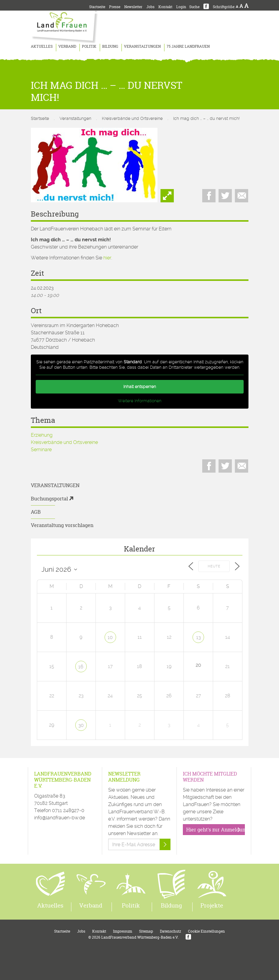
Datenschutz (170, 931)
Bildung (110, 46)
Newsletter (133, 7)
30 (81, 725)
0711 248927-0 (68, 810)
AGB (36, 512)
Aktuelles (42, 46)
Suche (194, 7)
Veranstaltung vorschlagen (62, 525)
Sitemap (146, 931)
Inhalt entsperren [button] (140, 387)
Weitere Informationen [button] (140, 401)
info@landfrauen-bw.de (60, 818)
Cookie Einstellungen (206, 931)
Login (181, 7)
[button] (13, 967)
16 (81, 667)
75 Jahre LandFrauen (188, 46)
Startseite (97, 7)
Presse (115, 7)
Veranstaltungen (142, 46)
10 (110, 637)
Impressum (123, 931)
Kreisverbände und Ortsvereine (132, 118)
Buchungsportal (49, 499)
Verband (67, 46)
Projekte (212, 905)
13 (198, 637)
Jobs (150, 7)
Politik (89, 46)
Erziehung (42, 435)
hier (107, 258)
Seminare (41, 450)
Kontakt (165, 7)
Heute (214, 566)
